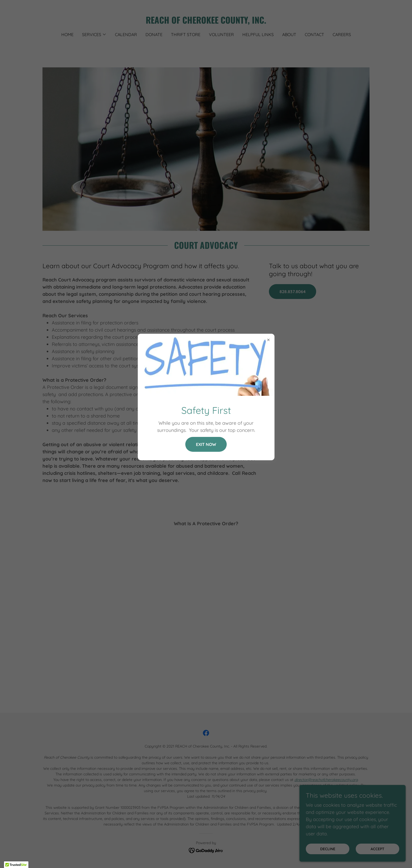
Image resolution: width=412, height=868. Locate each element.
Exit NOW (206, 444)
